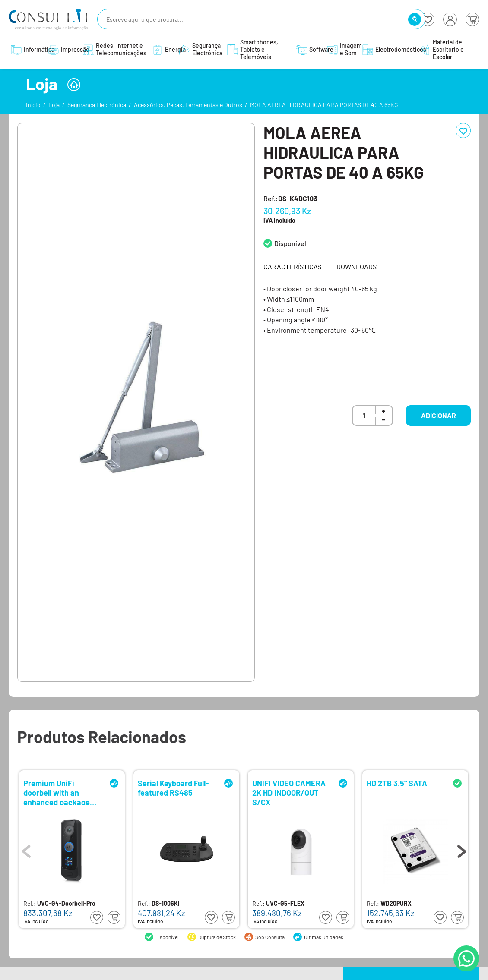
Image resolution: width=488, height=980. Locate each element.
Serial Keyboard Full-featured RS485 (173, 788)
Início (33, 105)
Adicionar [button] (439, 415)
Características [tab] (292, 266)
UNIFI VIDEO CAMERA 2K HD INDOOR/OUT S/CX (289, 792)
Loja (54, 105)
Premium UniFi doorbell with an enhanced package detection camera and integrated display (62, 792)
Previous (26, 849)
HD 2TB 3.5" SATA (397, 783)
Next (462, 849)
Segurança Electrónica (97, 105)
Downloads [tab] (356, 266)
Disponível (290, 243)
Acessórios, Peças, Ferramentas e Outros (188, 105)
